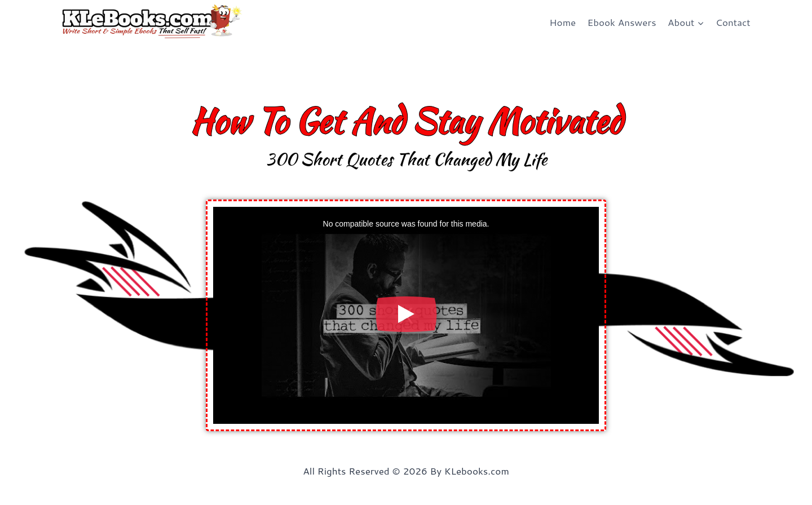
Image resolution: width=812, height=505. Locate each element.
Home (562, 22)
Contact (733, 22)
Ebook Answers (622, 22)
